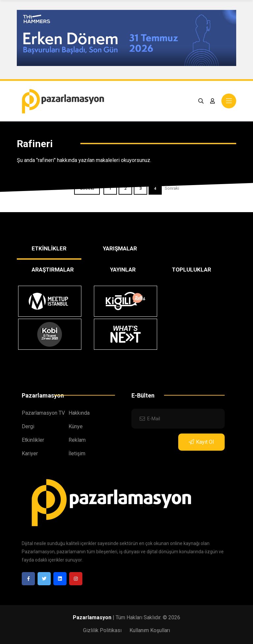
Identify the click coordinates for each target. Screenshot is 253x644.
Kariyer (30, 453)
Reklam (77, 440)
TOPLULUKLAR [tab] (192, 270)
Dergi (28, 426)
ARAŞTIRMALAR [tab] (53, 270)
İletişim (77, 453)
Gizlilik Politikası (102, 630)
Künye (76, 426)
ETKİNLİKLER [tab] (49, 248)
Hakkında (79, 413)
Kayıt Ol (201, 442)
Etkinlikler (33, 440)
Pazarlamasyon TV (43, 413)
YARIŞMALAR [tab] (120, 248)
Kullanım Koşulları (150, 630)
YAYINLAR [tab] (123, 270)
